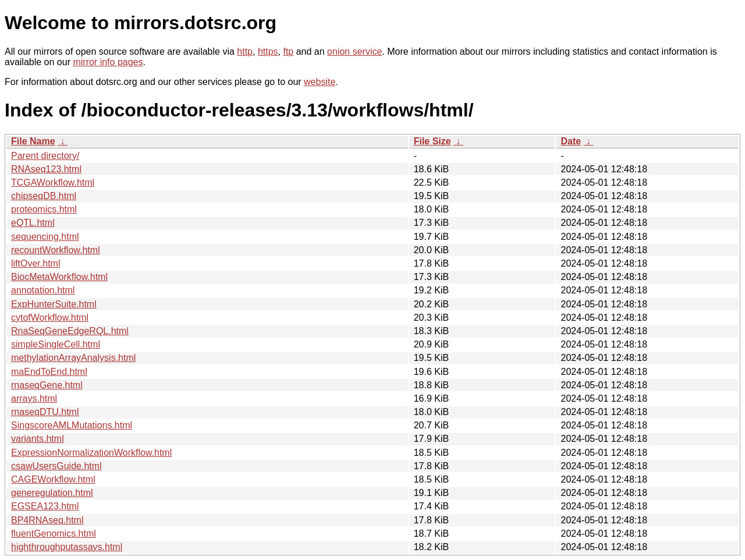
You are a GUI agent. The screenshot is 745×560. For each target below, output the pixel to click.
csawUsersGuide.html (56, 466)
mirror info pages (108, 62)
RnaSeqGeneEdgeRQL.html (70, 331)
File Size (432, 141)
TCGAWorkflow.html (53, 182)
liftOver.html (36, 263)
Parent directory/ (45, 156)
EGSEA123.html (45, 506)
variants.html (38, 439)
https (268, 52)
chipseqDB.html (44, 196)
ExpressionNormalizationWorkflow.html (91, 453)
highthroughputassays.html (67, 547)
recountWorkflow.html (56, 250)
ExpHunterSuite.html (54, 304)
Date (571, 141)
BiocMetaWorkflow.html (59, 277)
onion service (354, 52)
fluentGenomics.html (54, 534)
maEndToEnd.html (49, 372)
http (245, 52)
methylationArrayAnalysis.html (73, 358)
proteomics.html (44, 209)
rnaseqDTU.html (45, 412)
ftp (288, 52)
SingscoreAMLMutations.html (72, 425)
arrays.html (34, 398)
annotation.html (43, 290)
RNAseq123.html (46, 169)
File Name (33, 141)
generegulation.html (52, 493)
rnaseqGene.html (47, 385)
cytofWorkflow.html (50, 318)
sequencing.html (45, 237)
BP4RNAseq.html (47, 520)
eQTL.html (33, 223)
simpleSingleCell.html (56, 344)
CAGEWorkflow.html (53, 479)
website (320, 82)
